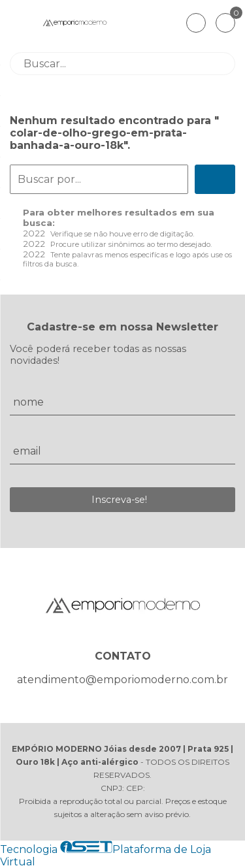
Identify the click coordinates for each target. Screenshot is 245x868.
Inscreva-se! (119, 500)
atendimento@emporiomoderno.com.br (122, 680)
